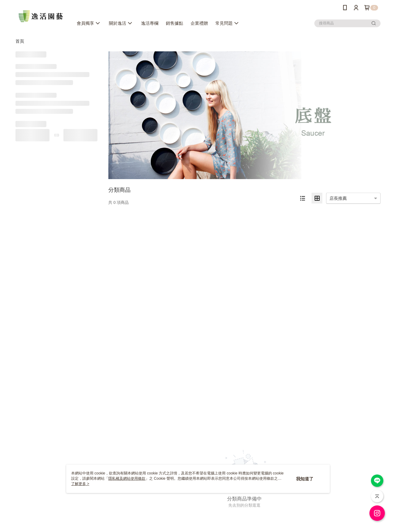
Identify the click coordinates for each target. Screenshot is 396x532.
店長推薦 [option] (338, 198)
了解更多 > (80, 484)
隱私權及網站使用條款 (127, 478)
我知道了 (305, 479)
